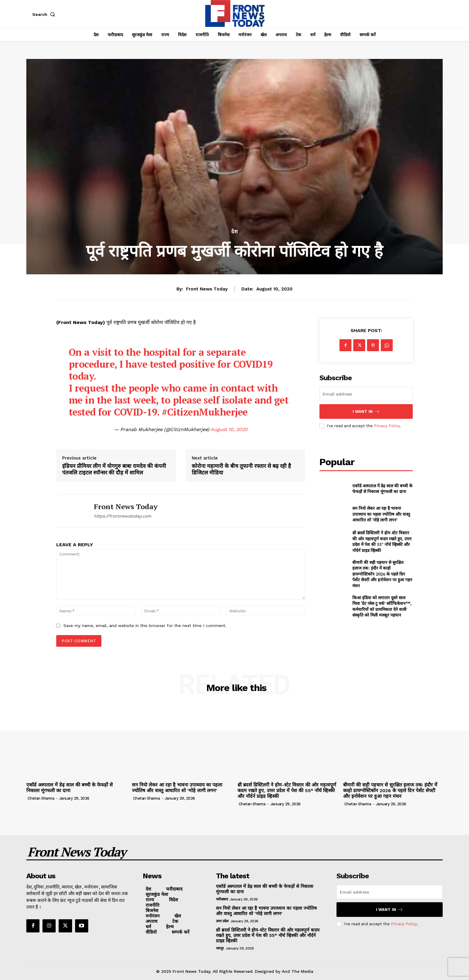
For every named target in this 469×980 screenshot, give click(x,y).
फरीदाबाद (222, 899)
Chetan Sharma (41, 798)
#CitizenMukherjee (205, 412)
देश (235, 232)
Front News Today (207, 289)
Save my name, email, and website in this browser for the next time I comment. (145, 626)
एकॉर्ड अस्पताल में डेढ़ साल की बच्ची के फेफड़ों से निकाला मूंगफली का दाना (382, 489)
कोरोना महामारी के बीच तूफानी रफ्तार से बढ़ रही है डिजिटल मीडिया (241, 469)
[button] (45, 14)
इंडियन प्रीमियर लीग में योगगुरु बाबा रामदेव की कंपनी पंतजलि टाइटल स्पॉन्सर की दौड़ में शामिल (114, 469)
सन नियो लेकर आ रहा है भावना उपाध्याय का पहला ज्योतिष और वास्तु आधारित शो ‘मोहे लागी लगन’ (381, 514)
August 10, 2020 (229, 429)
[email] (366, 394)
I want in (366, 411)
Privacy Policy (387, 426)
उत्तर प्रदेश (222, 921)
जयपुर (220, 948)
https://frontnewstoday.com (122, 516)
